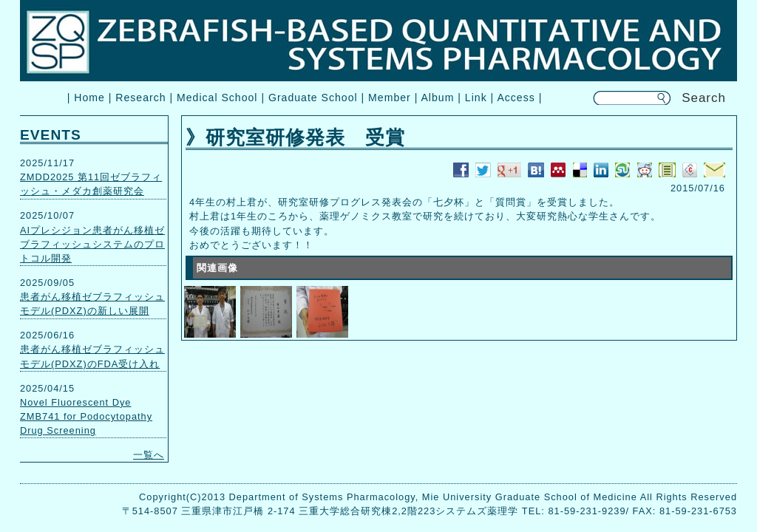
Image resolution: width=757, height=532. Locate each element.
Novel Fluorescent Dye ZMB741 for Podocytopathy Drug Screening (86, 416)
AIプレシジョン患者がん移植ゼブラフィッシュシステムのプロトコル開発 (92, 244)
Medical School (217, 98)
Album (437, 98)
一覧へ (149, 455)
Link (476, 98)
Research (140, 98)
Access (516, 98)
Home (89, 98)
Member (390, 98)
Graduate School (313, 98)
